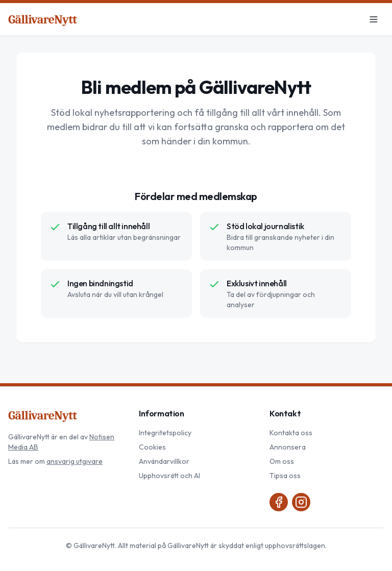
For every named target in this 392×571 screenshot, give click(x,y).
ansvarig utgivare (75, 461)
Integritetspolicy (165, 433)
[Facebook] (279, 502)
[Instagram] (301, 502)
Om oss (282, 461)
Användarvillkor (164, 461)
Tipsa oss (285, 476)
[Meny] (374, 19)
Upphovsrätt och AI (169, 476)
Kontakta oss (291, 433)
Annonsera (288, 447)
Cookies (152, 447)
